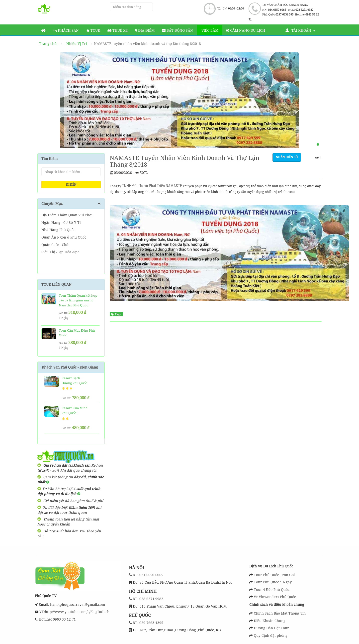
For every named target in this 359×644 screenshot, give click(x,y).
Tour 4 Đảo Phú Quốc (272, 589)
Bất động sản (178, 30)
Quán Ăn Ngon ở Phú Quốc (64, 237)
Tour (93, 30)
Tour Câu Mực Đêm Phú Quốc (77, 333)
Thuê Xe (118, 30)
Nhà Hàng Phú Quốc (58, 230)
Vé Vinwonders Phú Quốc (275, 597)
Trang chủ (48, 44)
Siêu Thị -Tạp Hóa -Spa (60, 252)
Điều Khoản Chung (270, 621)
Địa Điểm (145, 30)
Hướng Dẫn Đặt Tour (271, 628)
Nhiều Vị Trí (77, 44)
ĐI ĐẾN (71, 185)
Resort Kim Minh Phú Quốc (75, 410)
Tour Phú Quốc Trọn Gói (274, 575)
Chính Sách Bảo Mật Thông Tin (280, 613)
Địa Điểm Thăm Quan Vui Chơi (67, 215)
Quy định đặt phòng (271, 635)
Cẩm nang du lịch (245, 30)
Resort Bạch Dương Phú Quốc (74, 381)
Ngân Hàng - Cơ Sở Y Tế (61, 222)
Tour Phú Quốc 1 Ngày (273, 582)
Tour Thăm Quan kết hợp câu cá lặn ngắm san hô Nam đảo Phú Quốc (78, 300)
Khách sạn (66, 30)
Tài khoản (300, 30)
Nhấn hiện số (287, 157)
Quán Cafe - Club (55, 245)
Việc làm (209, 30)
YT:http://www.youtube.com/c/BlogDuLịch (74, 612)
